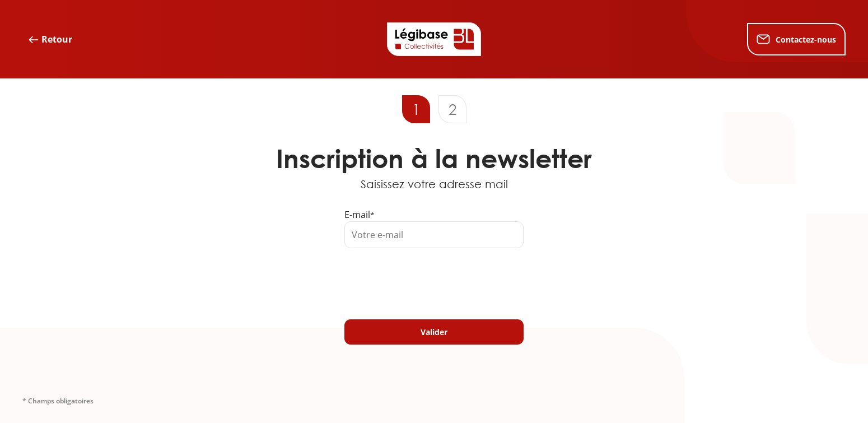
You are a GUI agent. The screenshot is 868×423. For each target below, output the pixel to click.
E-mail (357, 215)
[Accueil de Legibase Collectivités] (434, 39)
